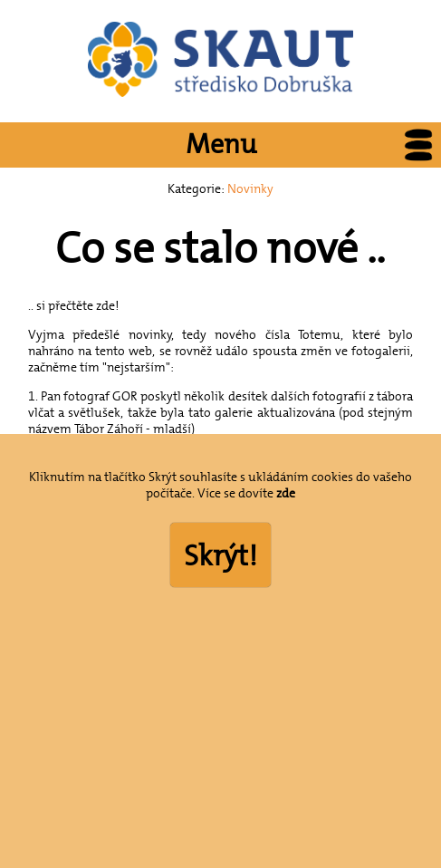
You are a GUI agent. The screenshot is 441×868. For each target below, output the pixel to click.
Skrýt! (220, 555)
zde (286, 493)
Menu (314, 145)
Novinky (250, 188)
